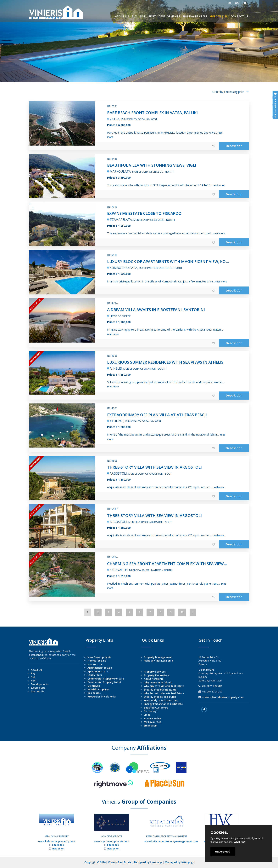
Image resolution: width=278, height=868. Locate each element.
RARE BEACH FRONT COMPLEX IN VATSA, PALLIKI (152, 113)
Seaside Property (98, 689)
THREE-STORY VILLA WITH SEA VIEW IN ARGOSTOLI (154, 467)
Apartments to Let (98, 671)
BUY (134, 16)
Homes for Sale (97, 661)
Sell (33, 677)
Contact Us (37, 691)
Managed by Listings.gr (179, 862)
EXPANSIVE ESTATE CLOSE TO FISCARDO (144, 213)
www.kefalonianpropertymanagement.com (171, 841)
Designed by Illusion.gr (148, 862)
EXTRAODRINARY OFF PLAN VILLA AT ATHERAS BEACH (157, 415)
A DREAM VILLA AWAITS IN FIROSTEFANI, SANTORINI (156, 310)
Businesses (94, 693)
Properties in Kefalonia (102, 697)
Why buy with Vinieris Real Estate (164, 686)
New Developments (99, 657)
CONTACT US (239, 16)
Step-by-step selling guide (160, 697)
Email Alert (151, 726)
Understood (223, 852)
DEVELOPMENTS (169, 16)
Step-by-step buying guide (160, 690)
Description (234, 146)
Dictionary (150, 711)
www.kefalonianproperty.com (57, 841)
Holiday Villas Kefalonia (158, 661)
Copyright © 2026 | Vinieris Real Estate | (109, 862)
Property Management (158, 657)
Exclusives (94, 686)
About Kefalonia (154, 679)
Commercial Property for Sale (106, 679)
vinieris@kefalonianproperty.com (223, 697)
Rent (34, 680)
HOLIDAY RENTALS (195, 16)
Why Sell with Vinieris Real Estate (164, 693)
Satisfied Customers (156, 708)
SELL (143, 16)
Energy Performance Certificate (163, 704)
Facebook (58, 845)
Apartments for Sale (100, 668)
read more (219, 185)
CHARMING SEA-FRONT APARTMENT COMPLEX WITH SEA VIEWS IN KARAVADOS (181, 564)
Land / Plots (95, 675)
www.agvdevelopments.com (111, 841)
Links (147, 715)
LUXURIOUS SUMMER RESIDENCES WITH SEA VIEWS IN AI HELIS (165, 362)
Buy (33, 673)
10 (182, 612)
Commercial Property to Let (104, 682)
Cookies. (219, 832)
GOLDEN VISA (219, 16)
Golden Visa (38, 688)
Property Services (155, 672)
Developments (40, 684)
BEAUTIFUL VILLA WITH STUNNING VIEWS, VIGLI (152, 165)
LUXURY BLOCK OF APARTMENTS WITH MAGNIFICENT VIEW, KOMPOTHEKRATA (181, 261)
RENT (152, 16)
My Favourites (152, 722)
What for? (240, 842)
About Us (36, 670)
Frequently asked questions (161, 700)
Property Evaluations (157, 675)
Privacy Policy (152, 718)
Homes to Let (95, 664)
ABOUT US (122, 16)
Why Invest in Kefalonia (158, 682)
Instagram (58, 848)
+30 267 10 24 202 (212, 686)
